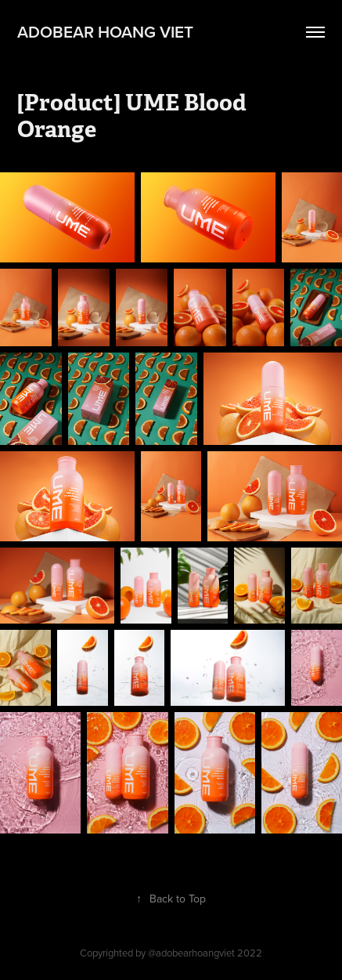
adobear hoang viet (105, 31)
